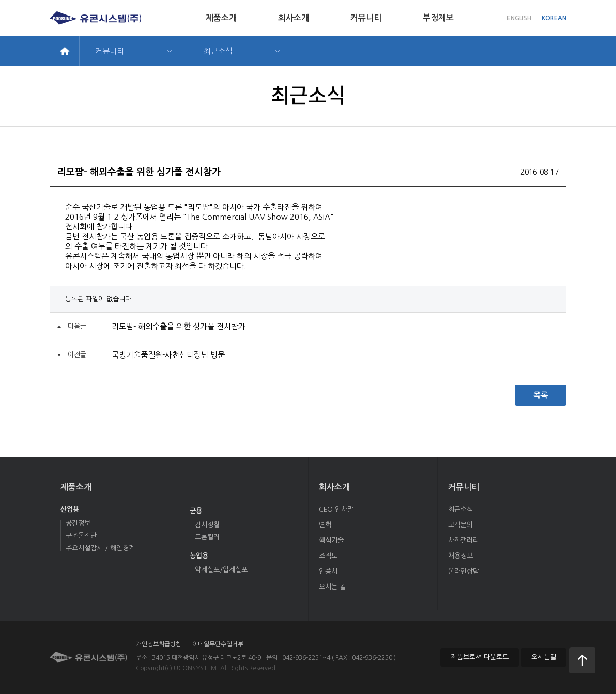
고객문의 (460, 525)
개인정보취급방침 (159, 644)
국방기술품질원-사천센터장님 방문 (168, 355)
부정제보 (438, 18)
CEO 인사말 (336, 509)
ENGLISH (519, 18)
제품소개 (221, 18)
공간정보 (78, 523)
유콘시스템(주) (95, 18)
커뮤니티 (366, 18)
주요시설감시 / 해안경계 (100, 548)
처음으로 (582, 660)
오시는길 (544, 657)
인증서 (328, 571)
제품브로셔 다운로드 (480, 657)
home (65, 51)
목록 (541, 395)
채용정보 (460, 556)
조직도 (328, 556)
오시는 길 (332, 587)
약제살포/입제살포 (221, 570)
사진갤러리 (464, 540)
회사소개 (294, 18)
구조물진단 (81, 536)
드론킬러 (207, 537)
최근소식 (218, 51)
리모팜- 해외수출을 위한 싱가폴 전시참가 (179, 326)
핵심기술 (331, 540)
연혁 (325, 525)
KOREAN (554, 18)
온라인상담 (464, 571)
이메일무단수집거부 (218, 644)
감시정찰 (207, 525)
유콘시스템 (88, 657)
